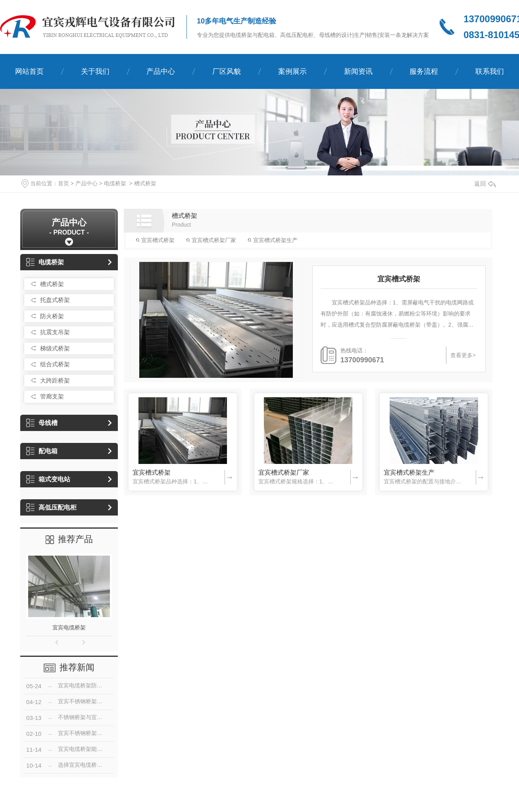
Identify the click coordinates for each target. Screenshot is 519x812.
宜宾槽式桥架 (155, 240)
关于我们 (95, 71)
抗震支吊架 (55, 332)
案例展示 (292, 71)
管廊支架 (52, 396)
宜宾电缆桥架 (69, 627)
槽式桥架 (145, 183)
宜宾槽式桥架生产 (273, 240)
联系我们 (490, 71)
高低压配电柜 (51, 507)
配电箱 (42, 451)
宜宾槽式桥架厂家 (211, 240)
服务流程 (424, 71)
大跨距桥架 (55, 380)
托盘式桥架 (55, 300)
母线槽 (42, 423)
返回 (485, 184)
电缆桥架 (115, 183)
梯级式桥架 (55, 348)
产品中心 (161, 71)
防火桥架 (52, 316)
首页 (63, 183)
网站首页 (29, 71)
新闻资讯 (358, 71)
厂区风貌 (227, 71)
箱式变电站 (48, 479)
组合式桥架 (55, 364)
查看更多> (463, 355)
